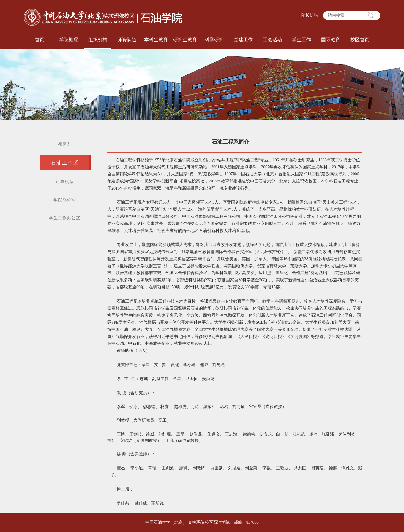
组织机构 (98, 40)
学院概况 (69, 40)
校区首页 (360, 40)
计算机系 (65, 182)
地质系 (65, 144)
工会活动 (272, 40)
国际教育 (331, 40)
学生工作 (302, 40)
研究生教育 (185, 40)
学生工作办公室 (65, 218)
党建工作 (243, 40)
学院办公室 (65, 200)
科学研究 (214, 40)
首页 (40, 40)
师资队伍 (127, 40)
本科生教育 (156, 40)
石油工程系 (65, 163)
